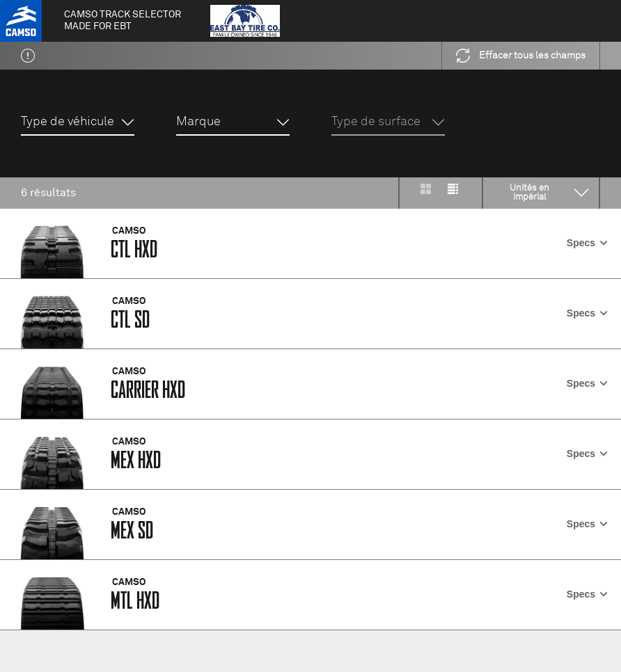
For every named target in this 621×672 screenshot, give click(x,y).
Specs (587, 243)
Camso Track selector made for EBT (123, 21)
